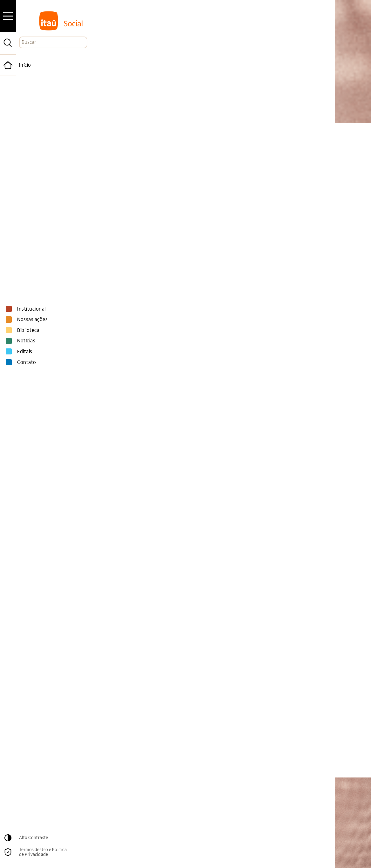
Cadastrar (309, 816)
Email (169, 802)
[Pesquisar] (8, 43)
